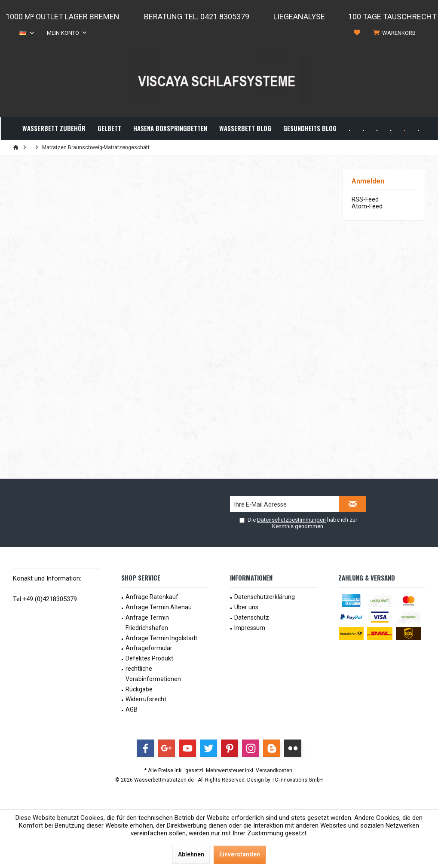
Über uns (246, 607)
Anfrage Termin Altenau (159, 607)
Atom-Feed (367, 206)
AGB (132, 709)
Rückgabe (139, 689)
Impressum (250, 628)
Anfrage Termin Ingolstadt (161, 638)
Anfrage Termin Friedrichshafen (147, 623)
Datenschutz (252, 617)
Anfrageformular (149, 648)
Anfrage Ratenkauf (152, 597)
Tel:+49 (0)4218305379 (45, 599)
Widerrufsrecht (146, 699)
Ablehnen (191, 854)
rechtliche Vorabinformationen (153, 674)
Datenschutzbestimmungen (291, 520)
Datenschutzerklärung (265, 597)
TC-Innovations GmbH (297, 780)
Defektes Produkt (149, 658)
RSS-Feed (365, 199)
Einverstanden (240, 854)
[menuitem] (396, 33)
